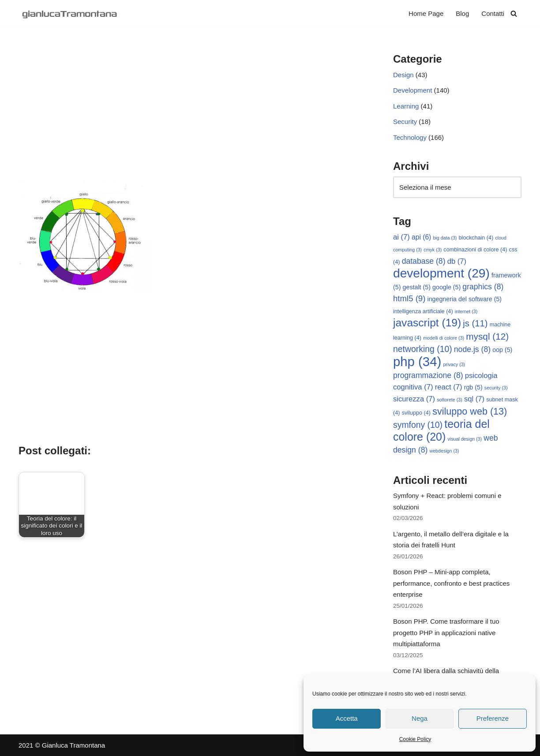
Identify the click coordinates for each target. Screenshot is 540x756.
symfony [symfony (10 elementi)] (418, 425)
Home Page (426, 13)
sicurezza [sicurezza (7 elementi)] (414, 399)
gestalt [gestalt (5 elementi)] (417, 287)
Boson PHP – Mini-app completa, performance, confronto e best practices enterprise (451, 583)
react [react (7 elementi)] (449, 387)
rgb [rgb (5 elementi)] (473, 387)
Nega (420, 718)
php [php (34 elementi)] (417, 361)
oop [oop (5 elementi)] (502, 350)
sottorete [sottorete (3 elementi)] (449, 400)
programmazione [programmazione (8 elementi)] (428, 375)
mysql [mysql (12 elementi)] (487, 336)
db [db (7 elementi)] (457, 261)
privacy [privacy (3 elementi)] (454, 364)
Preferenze (493, 718)
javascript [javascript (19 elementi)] (427, 323)
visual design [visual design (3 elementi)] (465, 439)
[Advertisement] (193, 115)
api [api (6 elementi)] (421, 237)
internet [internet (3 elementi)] (466, 311)
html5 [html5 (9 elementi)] (409, 298)
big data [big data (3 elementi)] (445, 238)
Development (412, 90)
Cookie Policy (415, 739)
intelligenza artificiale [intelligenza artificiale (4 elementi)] (423, 311)
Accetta (347, 718)
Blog (462, 13)
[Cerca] (514, 13)
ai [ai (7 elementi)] (401, 237)
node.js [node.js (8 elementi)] (472, 349)
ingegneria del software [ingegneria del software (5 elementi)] (465, 299)
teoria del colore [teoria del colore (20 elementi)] (441, 430)
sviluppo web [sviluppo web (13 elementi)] (470, 411)
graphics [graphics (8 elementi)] (483, 287)
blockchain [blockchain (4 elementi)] (476, 238)
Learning (406, 106)
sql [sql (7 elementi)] (474, 399)
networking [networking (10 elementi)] (423, 349)
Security (405, 122)
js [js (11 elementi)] (475, 323)
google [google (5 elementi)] (446, 287)
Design (403, 75)
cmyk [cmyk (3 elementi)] (433, 250)
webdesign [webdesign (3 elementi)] (444, 451)
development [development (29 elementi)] (441, 273)
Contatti (493, 13)
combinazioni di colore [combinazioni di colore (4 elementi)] (475, 250)
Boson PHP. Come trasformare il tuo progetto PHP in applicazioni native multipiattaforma (446, 632)
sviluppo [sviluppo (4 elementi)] (416, 413)
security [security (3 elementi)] (496, 388)
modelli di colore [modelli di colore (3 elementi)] (444, 338)
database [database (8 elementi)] (424, 261)
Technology (410, 137)
